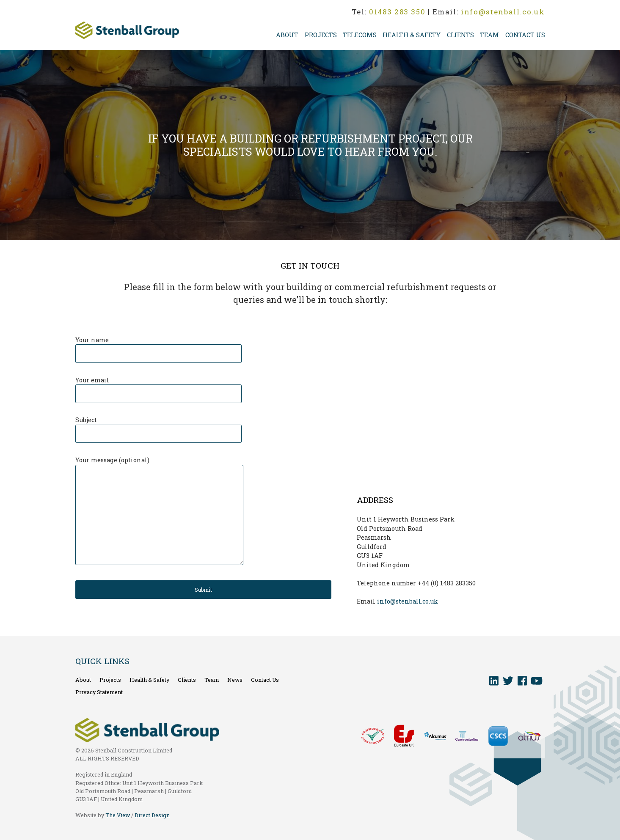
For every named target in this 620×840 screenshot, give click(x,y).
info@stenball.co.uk (503, 12)
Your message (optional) (159, 511)
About (287, 35)
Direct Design (152, 815)
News (235, 680)
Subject (158, 427)
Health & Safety (412, 35)
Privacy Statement (99, 692)
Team (489, 35)
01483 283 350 (397, 12)
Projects (321, 35)
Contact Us (525, 35)
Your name (158, 347)
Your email (158, 387)
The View (118, 815)
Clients (460, 35)
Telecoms (360, 35)
